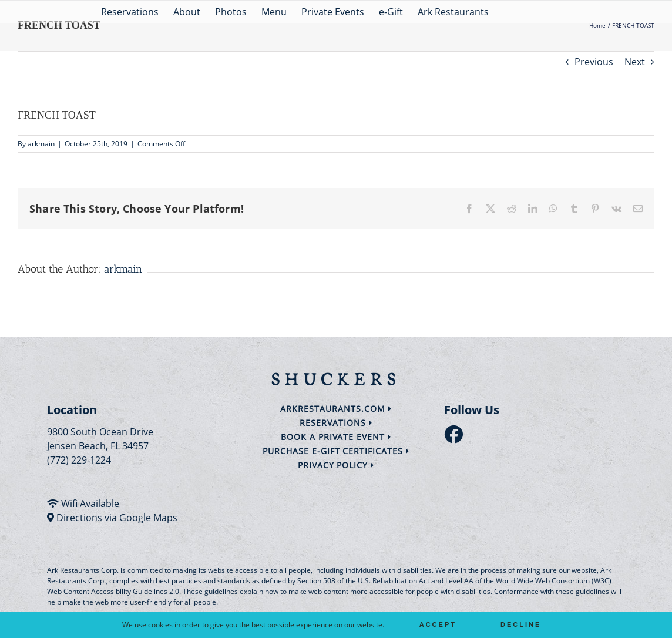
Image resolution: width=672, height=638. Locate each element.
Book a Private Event (336, 437)
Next (635, 62)
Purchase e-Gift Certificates (336, 451)
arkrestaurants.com (336, 409)
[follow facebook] (456, 438)
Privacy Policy (336, 465)
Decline (521, 624)
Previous (594, 62)
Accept (438, 624)
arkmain (41, 144)
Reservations (336, 423)
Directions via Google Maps (117, 518)
